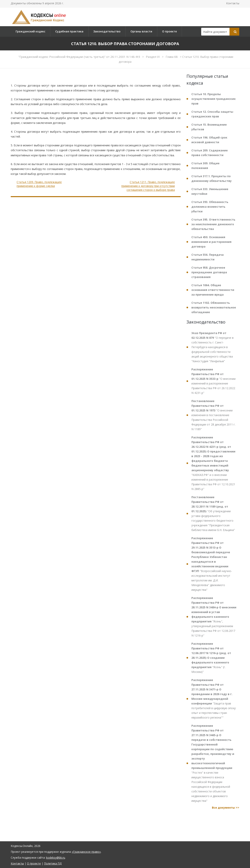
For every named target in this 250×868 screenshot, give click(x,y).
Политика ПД (53, 863)
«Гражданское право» (86, 852)
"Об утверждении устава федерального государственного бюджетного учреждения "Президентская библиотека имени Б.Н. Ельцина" (213, 514)
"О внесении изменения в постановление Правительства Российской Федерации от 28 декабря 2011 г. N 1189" (213, 415)
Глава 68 (172, 57)
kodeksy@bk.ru (56, 858)
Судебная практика (69, 31)
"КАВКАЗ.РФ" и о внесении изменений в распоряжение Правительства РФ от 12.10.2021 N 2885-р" (213, 463)
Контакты (233, 3)
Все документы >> (226, 808)
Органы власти (141, 31)
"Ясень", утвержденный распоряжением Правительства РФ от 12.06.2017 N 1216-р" (214, 617)
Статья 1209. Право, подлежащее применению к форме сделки (39, 184)
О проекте (169, 31)
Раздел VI (153, 57)
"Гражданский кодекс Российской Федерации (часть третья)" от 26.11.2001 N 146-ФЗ (80, 57)
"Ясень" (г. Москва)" (211, 658)
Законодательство (107, 31)
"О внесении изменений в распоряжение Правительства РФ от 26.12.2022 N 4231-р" (213, 381)
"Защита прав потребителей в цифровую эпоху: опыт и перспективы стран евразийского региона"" (214, 699)
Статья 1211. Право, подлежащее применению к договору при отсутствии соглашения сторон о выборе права (148, 186)
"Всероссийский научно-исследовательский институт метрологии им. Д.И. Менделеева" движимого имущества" (212, 564)
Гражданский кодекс (30, 31)
